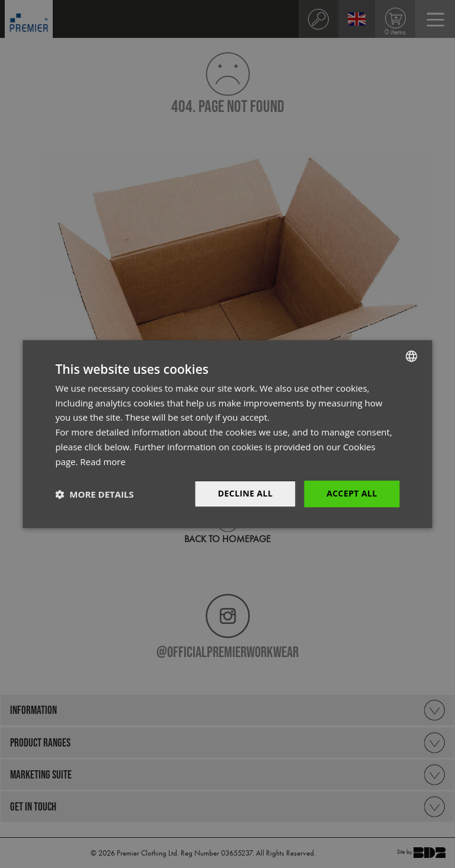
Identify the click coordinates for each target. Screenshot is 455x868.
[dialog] (227, 434)
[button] (94, 494)
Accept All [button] (352, 494)
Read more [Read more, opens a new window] (103, 462)
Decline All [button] (245, 494)
